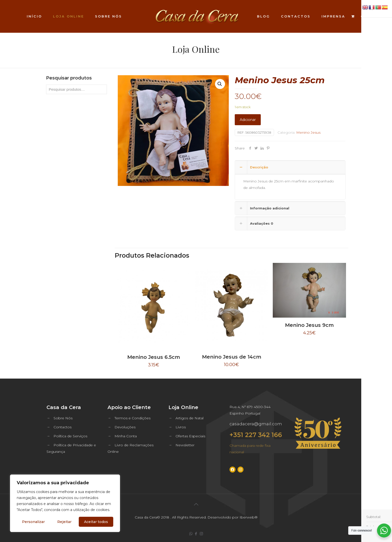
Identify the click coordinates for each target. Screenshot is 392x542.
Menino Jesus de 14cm (232, 357)
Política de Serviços (70, 436)
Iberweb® (248, 517)
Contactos (62, 427)
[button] (220, 84)
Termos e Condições (132, 418)
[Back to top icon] (196, 504)
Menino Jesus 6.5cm (154, 357)
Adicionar (248, 120)
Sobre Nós (63, 418)
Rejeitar (64, 522)
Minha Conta (126, 436)
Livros (181, 427)
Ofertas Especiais (190, 436)
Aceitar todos (96, 522)
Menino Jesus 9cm (309, 325)
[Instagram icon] (201, 534)
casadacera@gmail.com (256, 424)
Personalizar (33, 522)
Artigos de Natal (189, 418)
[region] (65, 503)
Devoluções (125, 427)
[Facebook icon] (196, 534)
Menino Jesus (308, 132)
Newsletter (185, 445)
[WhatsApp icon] (191, 534)
